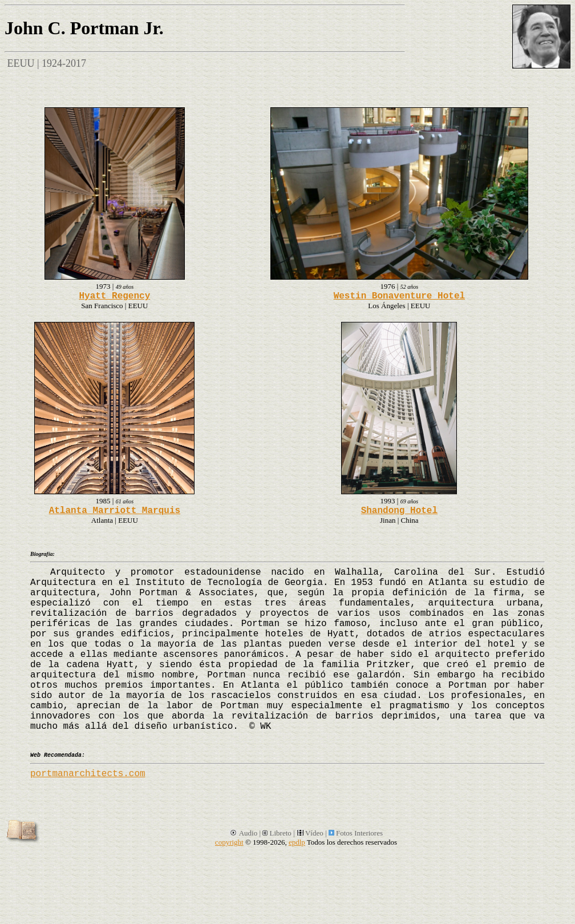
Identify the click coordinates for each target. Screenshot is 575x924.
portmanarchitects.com (88, 774)
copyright (229, 842)
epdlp (297, 842)
